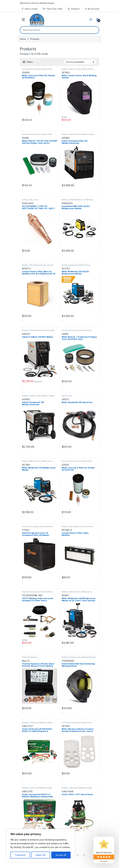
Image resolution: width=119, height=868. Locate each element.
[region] (40, 845)
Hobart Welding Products (40, 330)
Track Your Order (53, 9)
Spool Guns (67, 396)
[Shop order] (80, 62)
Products (74, 9)
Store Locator (30, 9)
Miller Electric (88, 69)
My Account (92, 9)
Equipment (73, 265)
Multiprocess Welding (83, 200)
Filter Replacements (38, 265)
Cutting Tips (27, 200)
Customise (20, 855)
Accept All (61, 855)
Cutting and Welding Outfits (41, 723)
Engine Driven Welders (78, 134)
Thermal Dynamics (30, 657)
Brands (37, 69)
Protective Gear (74, 657)
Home (23, 39)
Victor (36, 200)
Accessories (27, 69)
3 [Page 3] (84, 855)
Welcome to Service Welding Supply (37, 3)
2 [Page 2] (78, 855)
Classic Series (75, 69)
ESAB (71, 200)
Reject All (41, 855)
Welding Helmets (89, 657)
